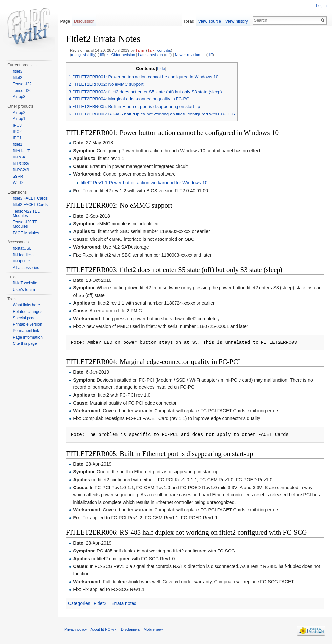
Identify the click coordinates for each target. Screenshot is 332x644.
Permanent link (26, 331)
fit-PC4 (19, 157)
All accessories (26, 268)
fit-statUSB (22, 248)
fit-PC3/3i (21, 164)
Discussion (84, 21)
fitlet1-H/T (21, 151)
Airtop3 (19, 97)
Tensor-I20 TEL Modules (26, 224)
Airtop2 (19, 113)
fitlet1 (18, 144)
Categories (79, 603)
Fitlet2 (100, 603)
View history (237, 21)
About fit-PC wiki (104, 629)
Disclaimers (131, 629)
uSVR (18, 177)
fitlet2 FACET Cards (30, 205)
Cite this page (25, 343)
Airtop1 (19, 119)
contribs (164, 50)
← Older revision (121, 55)
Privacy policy (75, 629)
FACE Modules (26, 233)
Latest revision (151, 55)
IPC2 (17, 132)
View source (210, 21)
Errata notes (124, 603)
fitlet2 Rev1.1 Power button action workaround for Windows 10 (144, 183)
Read (189, 21)
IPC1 (17, 138)
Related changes (28, 312)
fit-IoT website (25, 283)
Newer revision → (190, 55)
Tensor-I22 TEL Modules (26, 214)
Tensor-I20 (22, 91)
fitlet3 (18, 71)
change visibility (83, 55)
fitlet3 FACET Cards (30, 198)
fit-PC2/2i (21, 170)
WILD (18, 183)
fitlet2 (18, 78)
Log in (321, 6)
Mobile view (153, 629)
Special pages (25, 318)
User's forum (24, 290)
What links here (26, 305)
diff (101, 55)
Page (65, 21)
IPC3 (17, 125)
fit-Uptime (21, 261)
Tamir (140, 50)
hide (161, 69)
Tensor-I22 (22, 84)
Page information (28, 337)
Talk (151, 50)
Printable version (27, 324)
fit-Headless (23, 255)
